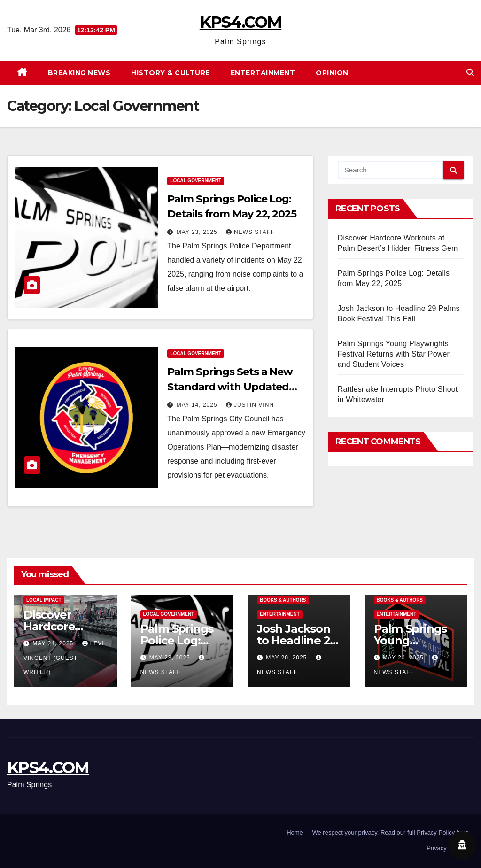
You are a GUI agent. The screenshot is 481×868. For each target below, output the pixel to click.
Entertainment (263, 73)
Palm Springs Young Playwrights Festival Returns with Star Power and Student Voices (394, 354)
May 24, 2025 (54, 643)
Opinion (332, 73)
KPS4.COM (240, 22)
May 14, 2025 (198, 405)
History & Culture (171, 73)
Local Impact (44, 600)
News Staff (250, 232)
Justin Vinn (250, 405)
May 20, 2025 (287, 658)
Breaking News (79, 73)
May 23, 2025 (198, 232)
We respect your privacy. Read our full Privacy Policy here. (391, 833)
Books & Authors (283, 600)
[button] (470, 73)
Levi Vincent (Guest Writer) (64, 658)
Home (295, 833)
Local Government (196, 181)
